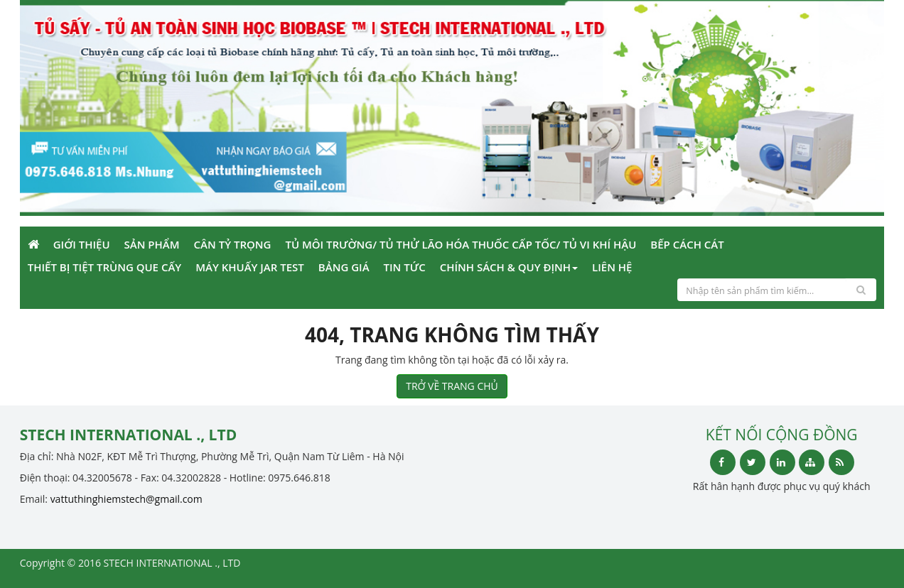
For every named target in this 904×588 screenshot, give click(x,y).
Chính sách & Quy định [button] (509, 267)
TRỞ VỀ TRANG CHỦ (452, 386)
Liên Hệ (612, 267)
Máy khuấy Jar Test (250, 267)
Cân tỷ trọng (233, 244)
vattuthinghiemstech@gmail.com (127, 499)
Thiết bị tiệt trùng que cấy (104, 267)
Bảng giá (344, 267)
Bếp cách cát (687, 244)
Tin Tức (405, 267)
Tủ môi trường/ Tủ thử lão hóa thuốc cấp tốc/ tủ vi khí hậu (461, 244)
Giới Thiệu (82, 244)
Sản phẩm (152, 244)
